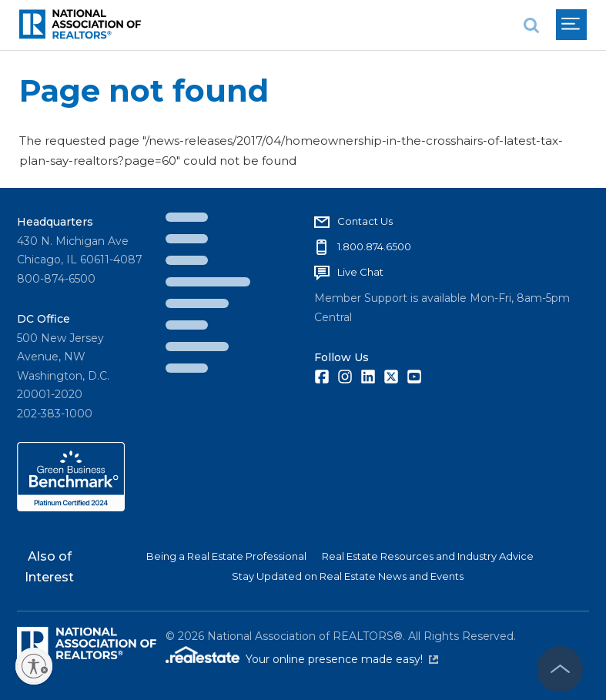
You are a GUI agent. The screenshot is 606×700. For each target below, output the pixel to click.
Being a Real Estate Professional (226, 556)
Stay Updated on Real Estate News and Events (348, 576)
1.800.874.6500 (374, 246)
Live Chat (360, 272)
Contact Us (365, 221)
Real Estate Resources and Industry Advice (428, 556)
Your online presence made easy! (342, 659)
